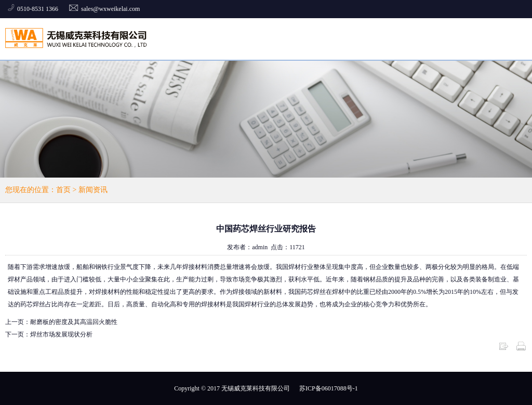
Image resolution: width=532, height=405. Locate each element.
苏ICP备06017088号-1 (329, 388)
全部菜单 (512, 38)
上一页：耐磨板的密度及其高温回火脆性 (61, 322)
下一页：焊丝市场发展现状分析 (49, 334)
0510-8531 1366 (38, 9)
